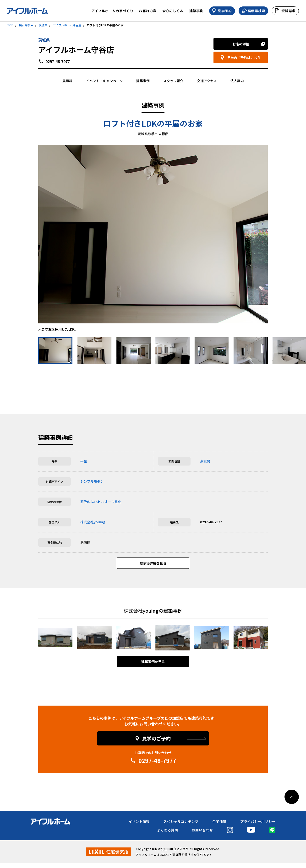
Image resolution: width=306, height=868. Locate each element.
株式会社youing (93, 522)
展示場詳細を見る (153, 566)
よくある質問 (168, 835)
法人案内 (237, 81)
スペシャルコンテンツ (181, 826)
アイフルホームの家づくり (112, 11)
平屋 (84, 461)
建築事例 (196, 11)
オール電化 (113, 502)
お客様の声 (148, 11)
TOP (10, 25)
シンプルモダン (92, 481)
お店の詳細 (241, 44)
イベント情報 (139, 826)
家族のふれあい (92, 502)
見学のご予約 (156, 743)
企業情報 (219, 826)
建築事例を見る (153, 666)
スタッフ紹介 (173, 81)
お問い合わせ (202, 835)
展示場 (67, 81)
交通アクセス (207, 81)
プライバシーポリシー (258, 826)
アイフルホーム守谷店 (67, 25)
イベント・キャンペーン (104, 81)
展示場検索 (26, 25)
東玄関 (205, 461)
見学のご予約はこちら (244, 58)
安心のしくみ (173, 11)
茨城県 (43, 25)
